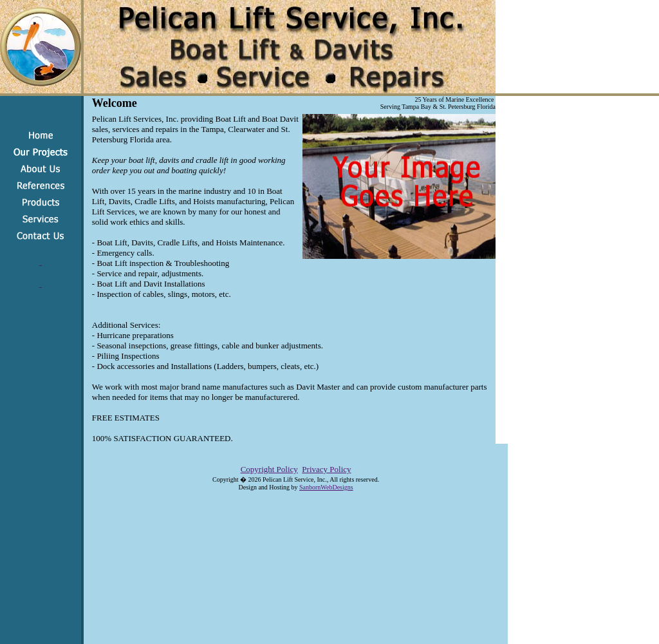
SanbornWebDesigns (326, 487)
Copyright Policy (269, 469)
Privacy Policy (326, 469)
